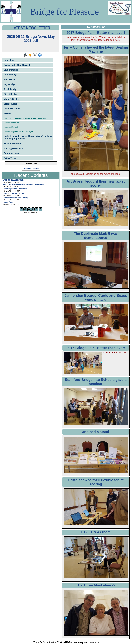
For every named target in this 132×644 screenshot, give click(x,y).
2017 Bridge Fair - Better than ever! (96, 348)
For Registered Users (14, 148)
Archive (7, 113)
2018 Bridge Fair (12, 123)
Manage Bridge (11, 99)
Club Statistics (11, 70)
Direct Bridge (10, 94)
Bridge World (10, 104)
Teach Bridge (10, 89)
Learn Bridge (10, 75)
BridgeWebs (10, 158)
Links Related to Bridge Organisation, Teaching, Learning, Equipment (28, 137)
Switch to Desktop (31, 169)
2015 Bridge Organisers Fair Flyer (19, 131)
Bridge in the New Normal (17, 65)
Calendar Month (12, 109)
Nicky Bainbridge (12, 143)
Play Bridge (9, 80)
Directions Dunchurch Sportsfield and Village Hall (25, 118)
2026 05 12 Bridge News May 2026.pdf (31, 39)
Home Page (9, 60)
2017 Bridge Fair (12, 127)
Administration (11, 153)
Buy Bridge (9, 84)
